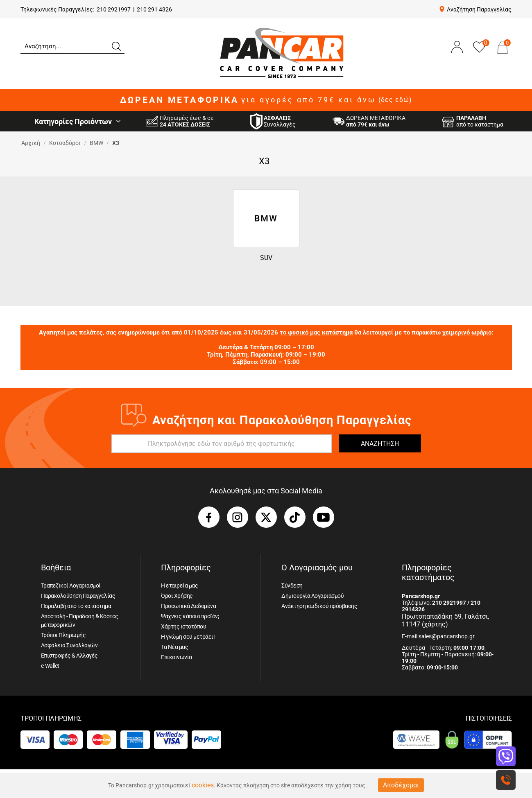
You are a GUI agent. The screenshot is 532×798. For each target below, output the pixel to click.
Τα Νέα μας (174, 647)
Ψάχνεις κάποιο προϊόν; (190, 616)
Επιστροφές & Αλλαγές (69, 656)
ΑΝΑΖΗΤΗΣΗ (380, 444)
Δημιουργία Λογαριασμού (312, 596)
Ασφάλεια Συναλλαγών (69, 645)
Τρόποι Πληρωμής (63, 635)
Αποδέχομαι (401, 785)
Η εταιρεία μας (179, 586)
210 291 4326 (154, 9)
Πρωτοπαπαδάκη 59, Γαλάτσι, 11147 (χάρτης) (445, 620)
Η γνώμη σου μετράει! (188, 637)
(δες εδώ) (395, 100)
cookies (203, 785)
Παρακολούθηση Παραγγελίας (78, 596)
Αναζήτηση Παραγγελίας (479, 9)
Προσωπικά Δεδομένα (188, 606)
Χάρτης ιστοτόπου (183, 626)
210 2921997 (114, 9)
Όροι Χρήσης (177, 596)
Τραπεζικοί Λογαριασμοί (71, 586)
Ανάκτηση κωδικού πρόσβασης (319, 606)
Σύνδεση (292, 586)
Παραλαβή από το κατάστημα (76, 606)
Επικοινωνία (177, 657)
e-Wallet (50, 666)
